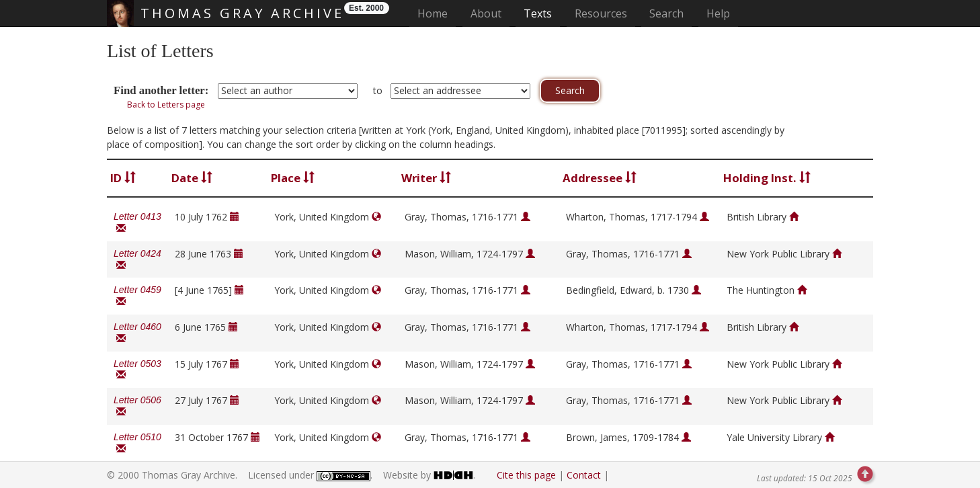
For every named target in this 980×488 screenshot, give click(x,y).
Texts (538, 13)
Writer (426, 178)
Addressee (600, 178)
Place (293, 178)
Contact (584, 475)
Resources (601, 13)
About (486, 13)
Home (437, 13)
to (378, 90)
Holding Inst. (767, 178)
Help (718, 13)
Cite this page (526, 475)
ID (123, 178)
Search (666, 13)
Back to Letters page (166, 105)
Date (192, 178)
